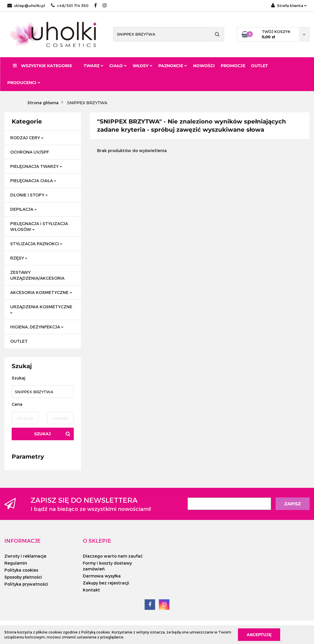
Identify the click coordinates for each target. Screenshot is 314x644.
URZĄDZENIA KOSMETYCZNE (41, 309)
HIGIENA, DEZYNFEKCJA (37, 327)
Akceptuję (259, 634)
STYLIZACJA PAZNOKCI (36, 244)
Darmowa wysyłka (102, 576)
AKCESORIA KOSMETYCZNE (41, 292)
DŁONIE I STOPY (29, 195)
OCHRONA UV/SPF (30, 152)
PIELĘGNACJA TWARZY (36, 166)
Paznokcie (173, 66)
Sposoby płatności (23, 577)
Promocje (233, 66)
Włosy (143, 66)
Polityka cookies (21, 570)
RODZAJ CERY (27, 138)
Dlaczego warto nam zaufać (113, 556)
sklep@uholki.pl (26, 6)
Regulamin (16, 563)
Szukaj (43, 434)
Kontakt (91, 590)
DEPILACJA (23, 209)
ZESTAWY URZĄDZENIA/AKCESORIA (37, 275)
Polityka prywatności (26, 584)
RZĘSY (19, 258)
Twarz (94, 66)
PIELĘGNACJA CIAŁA (33, 181)
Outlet (259, 66)
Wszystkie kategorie (42, 66)
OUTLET (19, 341)
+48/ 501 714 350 (70, 6)
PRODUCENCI (24, 83)
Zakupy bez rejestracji (106, 583)
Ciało (118, 66)
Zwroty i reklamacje (25, 556)
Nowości (204, 66)
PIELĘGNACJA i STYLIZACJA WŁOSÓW (39, 226)
